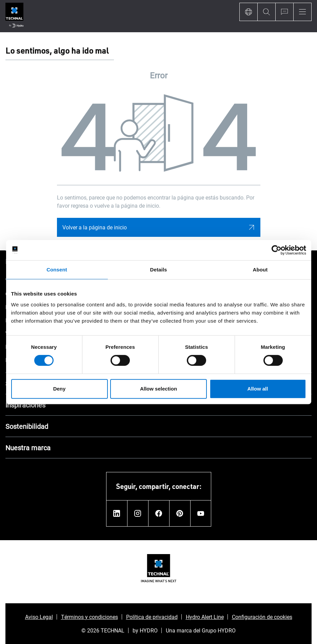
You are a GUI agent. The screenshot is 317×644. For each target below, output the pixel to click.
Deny (60, 389)
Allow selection (158, 389)
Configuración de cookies (262, 617)
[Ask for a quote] (284, 12)
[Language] (248, 12)
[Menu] (302, 12)
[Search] (266, 12)
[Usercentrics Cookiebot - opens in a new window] (276, 250)
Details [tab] (159, 270)
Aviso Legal (39, 617)
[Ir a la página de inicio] (14, 16)
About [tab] (260, 270)
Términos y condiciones (90, 617)
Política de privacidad (152, 617)
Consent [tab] (57, 270)
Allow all (258, 389)
